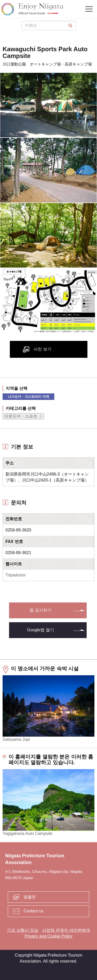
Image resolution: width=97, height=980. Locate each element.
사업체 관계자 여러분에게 (66, 930)
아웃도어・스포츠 (21, 416)
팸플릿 (30, 897)
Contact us (33, 911)
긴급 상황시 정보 (23, 930)
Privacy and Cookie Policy (48, 936)
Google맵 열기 (40, 630)
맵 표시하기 (40, 610)
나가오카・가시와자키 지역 (28, 397)
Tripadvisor (16, 575)
